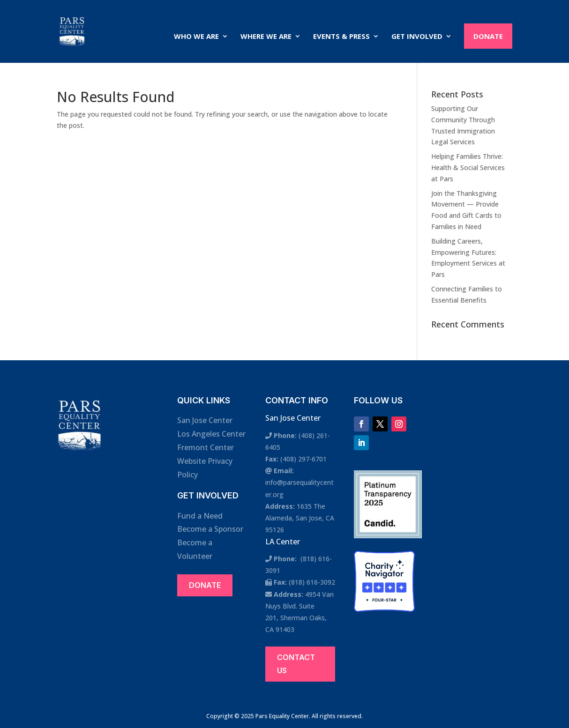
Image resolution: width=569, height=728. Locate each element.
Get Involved (417, 37)
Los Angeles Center (211, 434)
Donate (488, 36)
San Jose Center (205, 420)
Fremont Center (206, 447)
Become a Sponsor (210, 529)
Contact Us (296, 664)
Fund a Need (200, 516)
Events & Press (341, 37)
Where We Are (266, 37)
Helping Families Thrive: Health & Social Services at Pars (468, 167)
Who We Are (196, 37)
